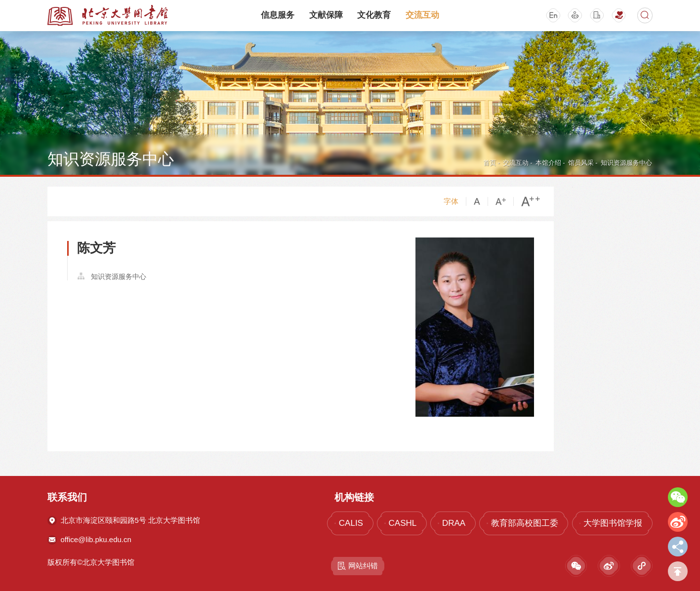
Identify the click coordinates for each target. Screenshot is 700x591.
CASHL (403, 523)
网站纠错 (358, 566)
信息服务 (278, 15)
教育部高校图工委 (525, 523)
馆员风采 (581, 163)
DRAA (454, 523)
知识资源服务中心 (626, 163)
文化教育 (374, 15)
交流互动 (422, 15)
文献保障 (326, 15)
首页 (490, 163)
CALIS (351, 523)
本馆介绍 (548, 163)
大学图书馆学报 (613, 523)
